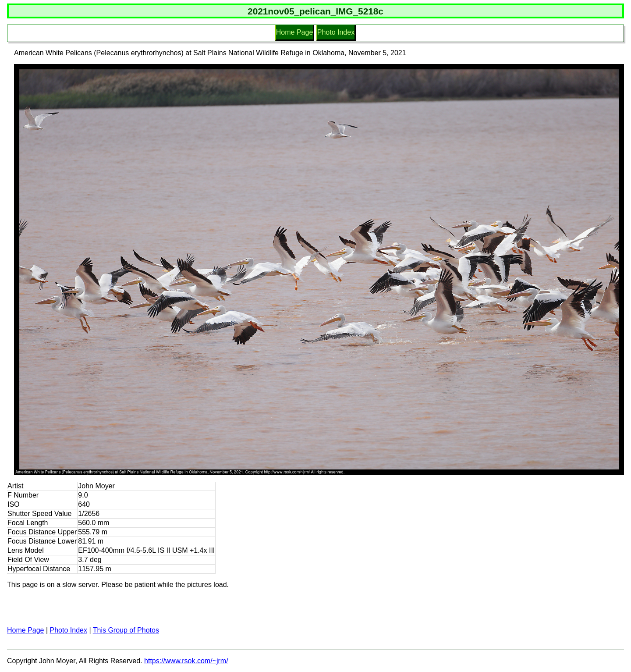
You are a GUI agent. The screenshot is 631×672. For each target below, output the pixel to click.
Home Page (295, 32)
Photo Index (336, 32)
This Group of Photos (126, 630)
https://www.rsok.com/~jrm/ (186, 661)
